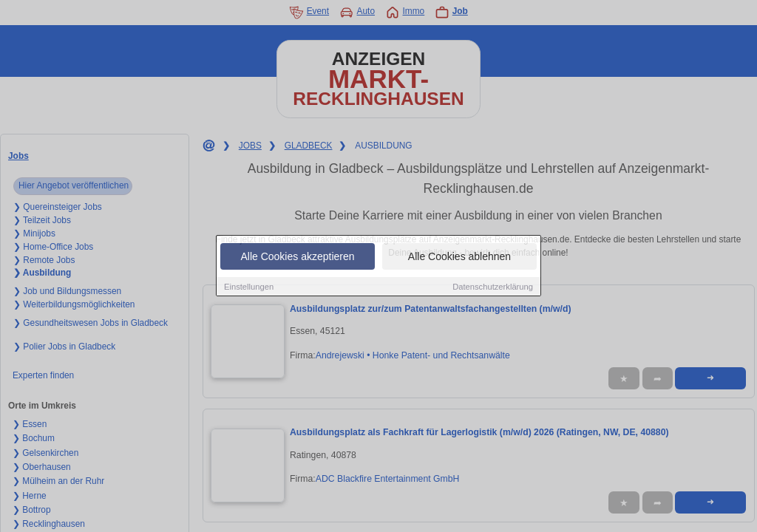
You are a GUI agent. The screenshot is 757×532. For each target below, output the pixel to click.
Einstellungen (249, 287)
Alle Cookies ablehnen (459, 256)
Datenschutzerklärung (493, 287)
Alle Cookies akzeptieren (297, 256)
